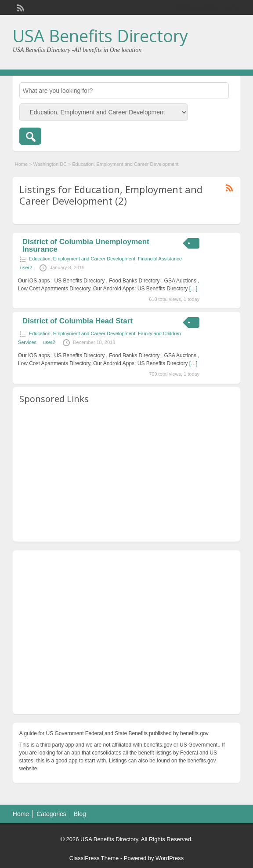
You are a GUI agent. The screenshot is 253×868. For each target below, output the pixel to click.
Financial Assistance (160, 259)
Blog (80, 814)
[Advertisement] (126, 473)
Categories (51, 814)
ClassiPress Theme (94, 858)
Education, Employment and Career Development (82, 259)
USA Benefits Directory (100, 36)
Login (230, 7)
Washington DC (50, 164)
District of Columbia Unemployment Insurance (86, 245)
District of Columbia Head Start (78, 321)
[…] (193, 289)
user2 (26, 267)
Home (21, 164)
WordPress (170, 858)
